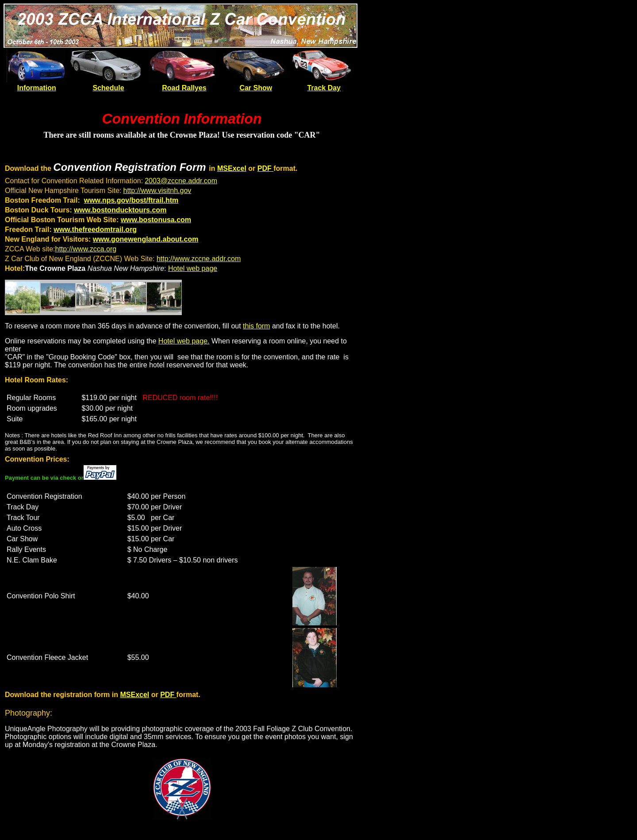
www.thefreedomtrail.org (95, 229)
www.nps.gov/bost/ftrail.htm (131, 200)
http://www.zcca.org (86, 249)
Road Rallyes (184, 88)
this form (256, 326)
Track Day (324, 88)
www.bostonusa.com (156, 220)
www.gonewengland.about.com (146, 239)
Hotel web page (193, 268)
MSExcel (232, 168)
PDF (265, 168)
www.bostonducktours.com (120, 210)
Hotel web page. (184, 341)
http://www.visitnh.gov (157, 191)
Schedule (109, 88)
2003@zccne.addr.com (181, 181)
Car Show (256, 88)
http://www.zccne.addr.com (199, 259)
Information (37, 88)
